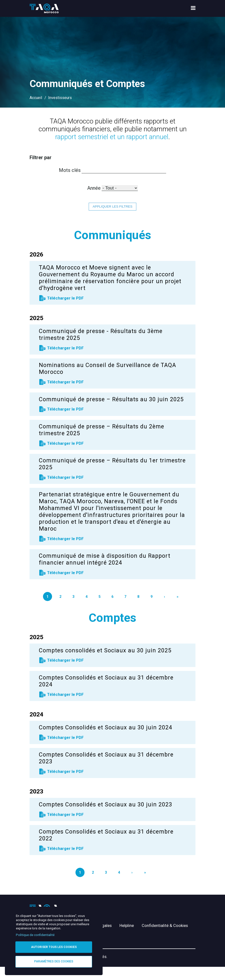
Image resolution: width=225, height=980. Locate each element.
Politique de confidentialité (35, 935)
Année (92, 188)
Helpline (133, 928)
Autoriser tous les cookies (54, 947)
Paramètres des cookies (54, 961)
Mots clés (66, 170)
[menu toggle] (193, 9)
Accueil (36, 98)
